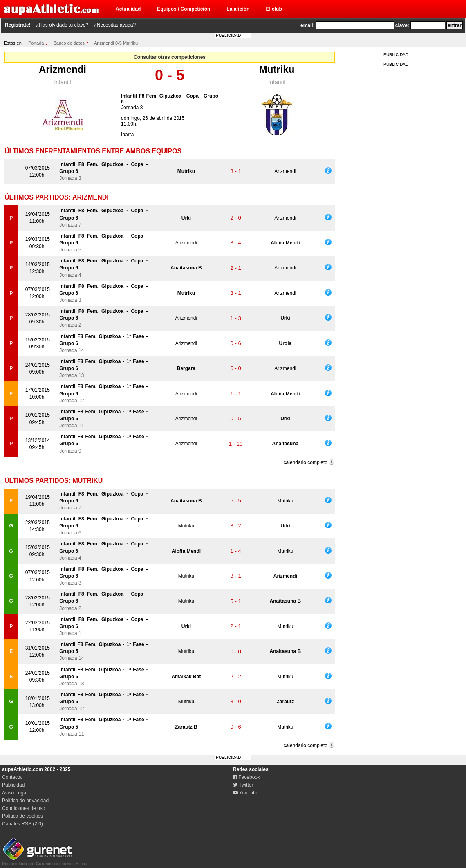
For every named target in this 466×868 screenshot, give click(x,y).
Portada (36, 43)
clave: (402, 25)
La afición (238, 9)
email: (308, 25)
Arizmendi (63, 69)
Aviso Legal (15, 793)
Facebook (246, 777)
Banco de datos (69, 43)
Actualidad (128, 9)
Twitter (243, 785)
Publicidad (13, 785)
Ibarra (127, 135)
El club (274, 9)
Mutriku (277, 69)
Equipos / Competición (184, 9)
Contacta (12, 777)
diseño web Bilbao (45, 861)
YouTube (246, 793)
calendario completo (306, 462)
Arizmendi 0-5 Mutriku (116, 43)
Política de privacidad (25, 801)
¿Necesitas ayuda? (115, 25)
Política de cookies (22, 816)
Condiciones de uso (24, 808)
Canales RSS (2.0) (22, 824)
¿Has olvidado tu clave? (62, 25)
